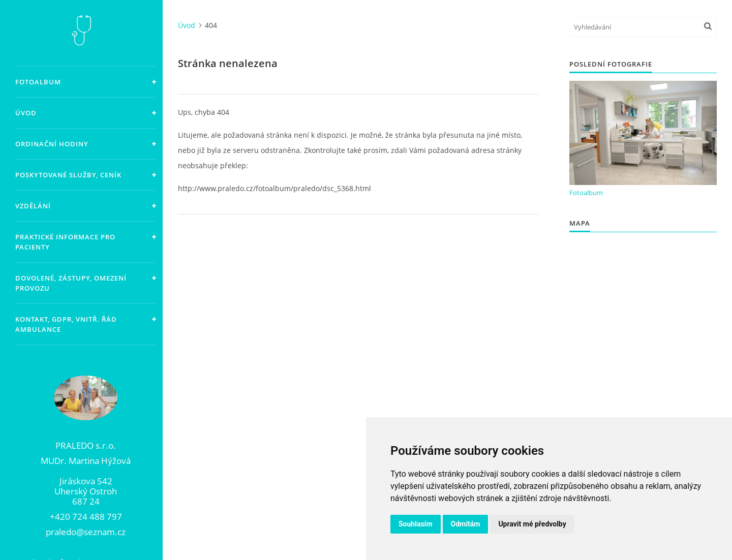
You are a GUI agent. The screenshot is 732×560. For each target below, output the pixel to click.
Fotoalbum (38, 82)
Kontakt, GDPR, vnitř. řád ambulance (66, 324)
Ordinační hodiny (52, 144)
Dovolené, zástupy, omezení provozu (71, 283)
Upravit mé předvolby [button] (532, 524)
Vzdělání (33, 206)
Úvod (26, 113)
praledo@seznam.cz (86, 532)
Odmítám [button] (466, 524)
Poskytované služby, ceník (68, 175)
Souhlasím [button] (416, 524)
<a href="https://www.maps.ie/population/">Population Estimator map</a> (643, 392)
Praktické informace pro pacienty (65, 242)
